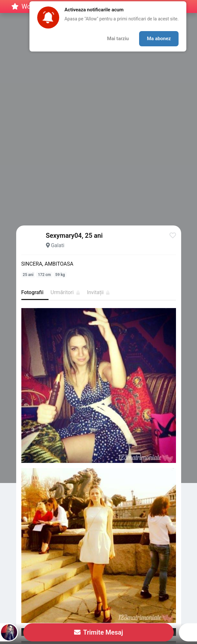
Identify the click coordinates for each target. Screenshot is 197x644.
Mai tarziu (118, 39)
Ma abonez (159, 39)
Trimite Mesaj (99, 632)
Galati (57, 245)
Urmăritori (65, 292)
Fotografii (33, 292)
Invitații (98, 292)
